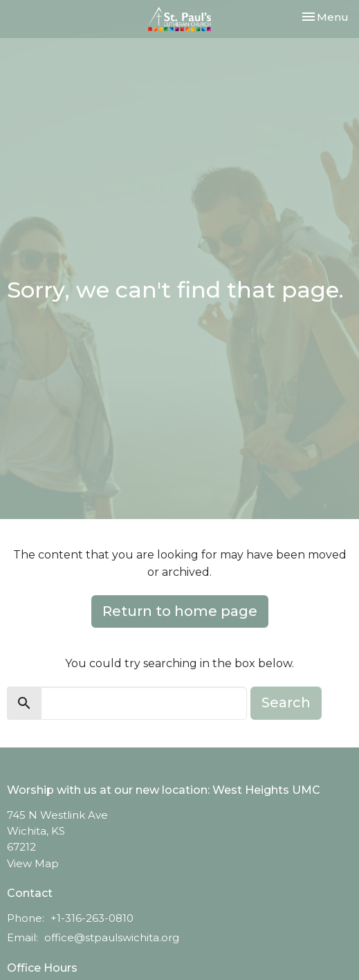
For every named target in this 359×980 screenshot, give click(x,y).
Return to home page (180, 611)
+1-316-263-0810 (92, 918)
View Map (33, 863)
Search (286, 702)
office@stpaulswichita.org (112, 937)
